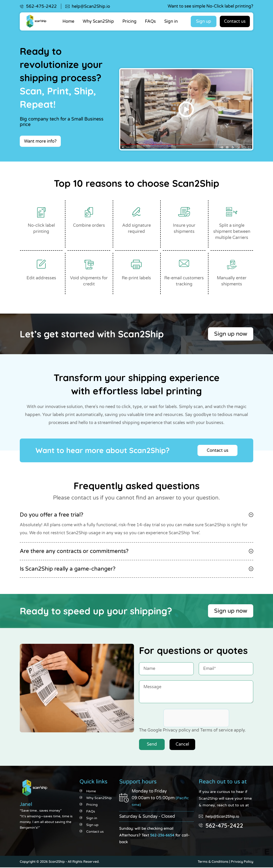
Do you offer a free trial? (52, 515)
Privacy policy (177, 731)
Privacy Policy (242, 862)
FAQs (150, 21)
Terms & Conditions (213, 862)
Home (68, 21)
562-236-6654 (162, 836)
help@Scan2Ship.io (91, 7)
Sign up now (230, 334)
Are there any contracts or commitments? (74, 552)
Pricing (129, 21)
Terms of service (217, 731)
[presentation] (195, 719)
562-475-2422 (41, 7)
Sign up (204, 21)
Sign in (171, 21)
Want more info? (40, 141)
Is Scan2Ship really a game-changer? (68, 569)
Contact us (235, 21)
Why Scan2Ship (98, 21)
